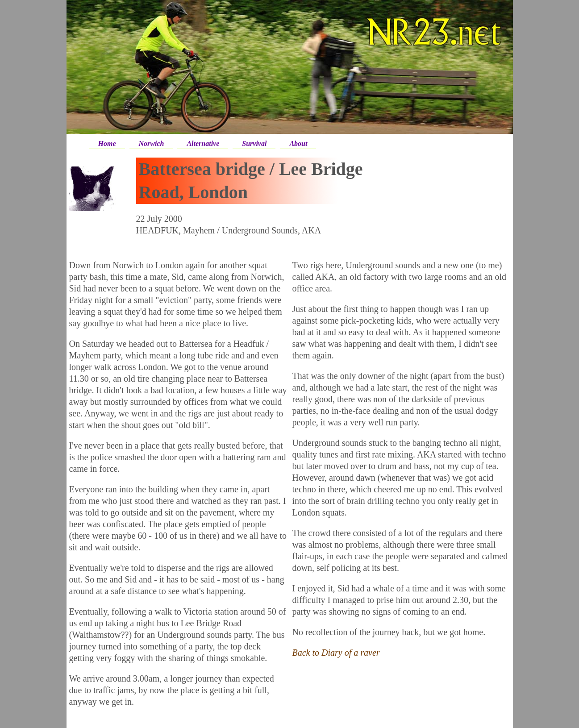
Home (107, 144)
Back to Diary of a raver (336, 653)
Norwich (152, 144)
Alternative (203, 144)
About (298, 144)
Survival (254, 144)
